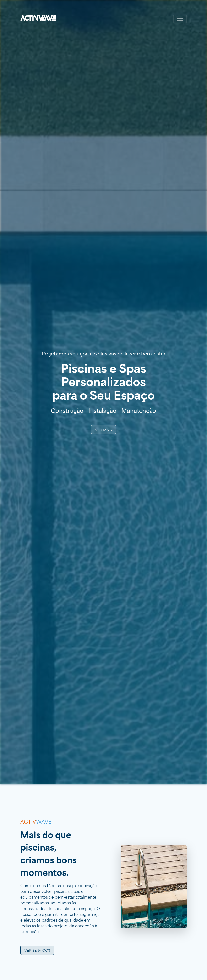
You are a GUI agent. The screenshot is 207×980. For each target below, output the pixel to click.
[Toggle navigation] (180, 19)
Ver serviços (37, 950)
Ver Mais (103, 430)
